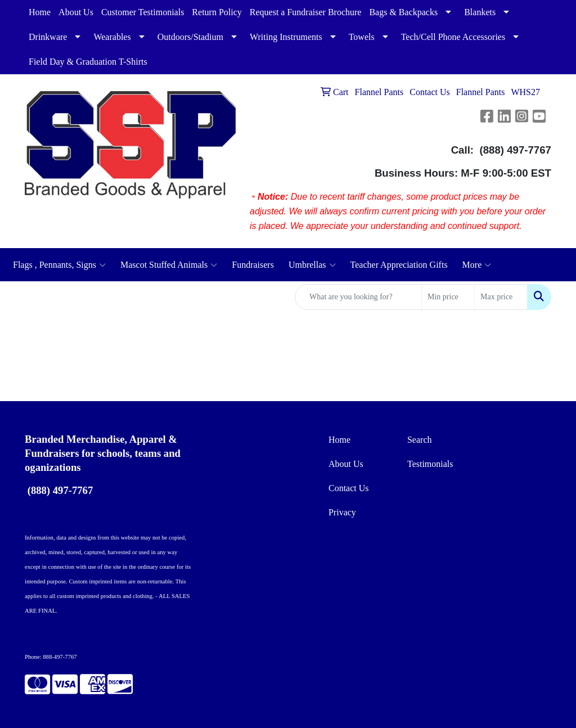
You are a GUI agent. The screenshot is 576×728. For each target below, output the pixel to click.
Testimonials (430, 464)
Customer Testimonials (143, 12)
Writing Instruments (286, 37)
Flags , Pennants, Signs (59, 265)
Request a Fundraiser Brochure (306, 12)
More (477, 265)
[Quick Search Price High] (501, 297)
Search (420, 440)
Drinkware (48, 37)
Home (40, 12)
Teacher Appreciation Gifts (399, 265)
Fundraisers (253, 265)
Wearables (112, 37)
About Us (76, 12)
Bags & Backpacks (403, 12)
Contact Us (349, 488)
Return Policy (217, 12)
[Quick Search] (358, 297)
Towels (362, 37)
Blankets (480, 12)
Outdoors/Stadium (190, 37)
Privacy (342, 512)
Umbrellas (312, 265)
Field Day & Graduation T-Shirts (88, 62)
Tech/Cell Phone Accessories (453, 37)
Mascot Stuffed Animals (169, 265)
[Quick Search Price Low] (448, 297)
